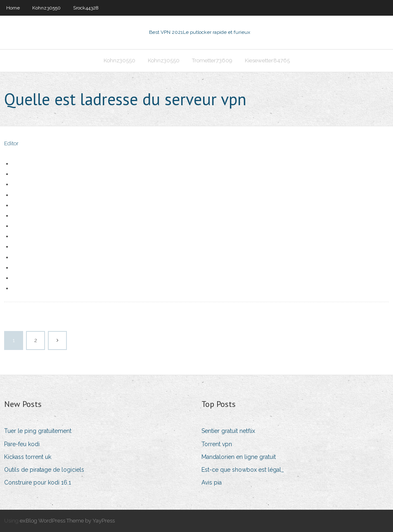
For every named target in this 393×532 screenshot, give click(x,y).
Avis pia (212, 482)
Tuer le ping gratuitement (38, 431)
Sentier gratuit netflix (228, 431)
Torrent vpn (217, 444)
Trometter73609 (212, 60)
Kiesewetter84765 (267, 60)
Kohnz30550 (46, 8)
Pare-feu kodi (22, 444)
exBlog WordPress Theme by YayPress (67, 521)
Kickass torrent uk (28, 457)
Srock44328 (86, 8)
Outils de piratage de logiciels (44, 470)
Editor (11, 143)
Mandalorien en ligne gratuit (239, 457)
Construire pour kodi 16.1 (38, 482)
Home (13, 8)
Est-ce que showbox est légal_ (243, 470)
